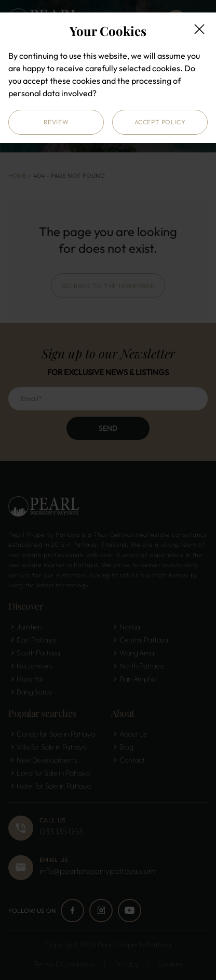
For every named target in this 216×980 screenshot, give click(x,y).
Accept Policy (160, 122)
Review (56, 122)
